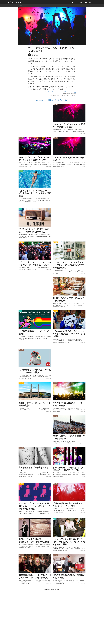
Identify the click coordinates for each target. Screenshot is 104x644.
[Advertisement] (52, 621)
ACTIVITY (21, 243)
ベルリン (63, 96)
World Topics (73, 96)
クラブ (59, 96)
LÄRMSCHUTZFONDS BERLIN (39, 92)
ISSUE (21, 171)
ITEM (20, 210)
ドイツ (68, 96)
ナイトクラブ (53, 96)
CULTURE (55, 105)
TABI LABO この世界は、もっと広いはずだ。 (52, 101)
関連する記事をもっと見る (52, 590)
